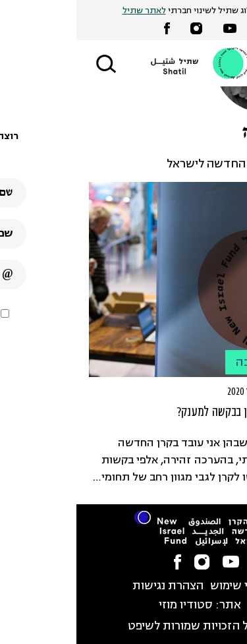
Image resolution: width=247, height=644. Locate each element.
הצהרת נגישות (92, 586)
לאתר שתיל (68, 11)
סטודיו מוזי (109, 605)
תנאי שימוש (162, 586)
